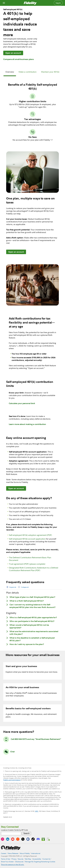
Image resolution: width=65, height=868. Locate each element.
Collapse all (25, 587)
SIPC (37, 811)
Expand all (13, 587)
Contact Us (46, 859)
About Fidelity (25, 853)
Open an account (13, 53)
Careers (4, 853)
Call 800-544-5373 (19, 739)
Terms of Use (6, 859)
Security (21, 859)
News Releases (13, 853)
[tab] (10, 72)
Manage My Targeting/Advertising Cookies (40, 862)
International (36, 853)
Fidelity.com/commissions (12, 780)
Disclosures (19, 862)
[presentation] (10, 72)
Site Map (28, 859)
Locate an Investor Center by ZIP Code (14, 830)
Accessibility (37, 859)
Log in (58, 3)
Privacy (14, 859)
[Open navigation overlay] (4, 3)
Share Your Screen (7, 862)
